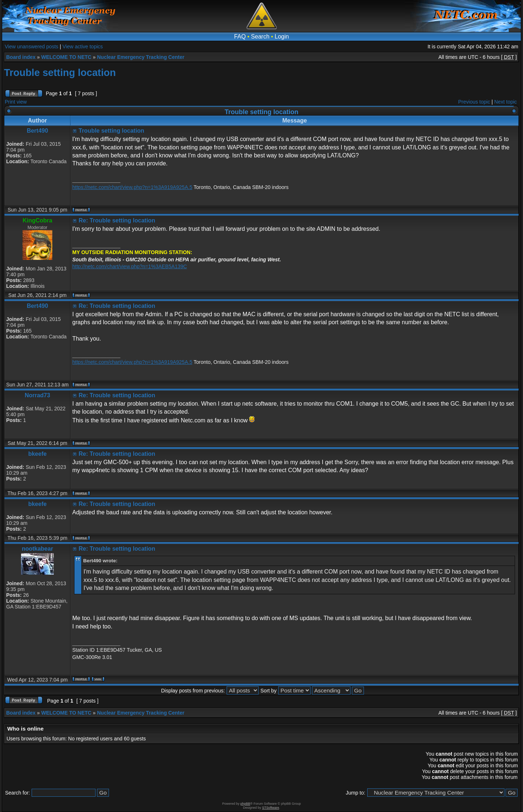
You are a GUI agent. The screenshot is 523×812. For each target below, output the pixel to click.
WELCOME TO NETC (66, 57)
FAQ (240, 37)
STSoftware (271, 808)
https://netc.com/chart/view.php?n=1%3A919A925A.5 (132, 187)
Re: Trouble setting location (117, 220)
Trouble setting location (60, 73)
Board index (21, 57)
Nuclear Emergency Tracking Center (141, 57)
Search (260, 37)
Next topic (506, 102)
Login (282, 37)
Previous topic (474, 102)
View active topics (83, 47)
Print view (16, 102)
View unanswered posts (32, 47)
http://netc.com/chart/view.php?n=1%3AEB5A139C (130, 266)
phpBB (245, 804)
